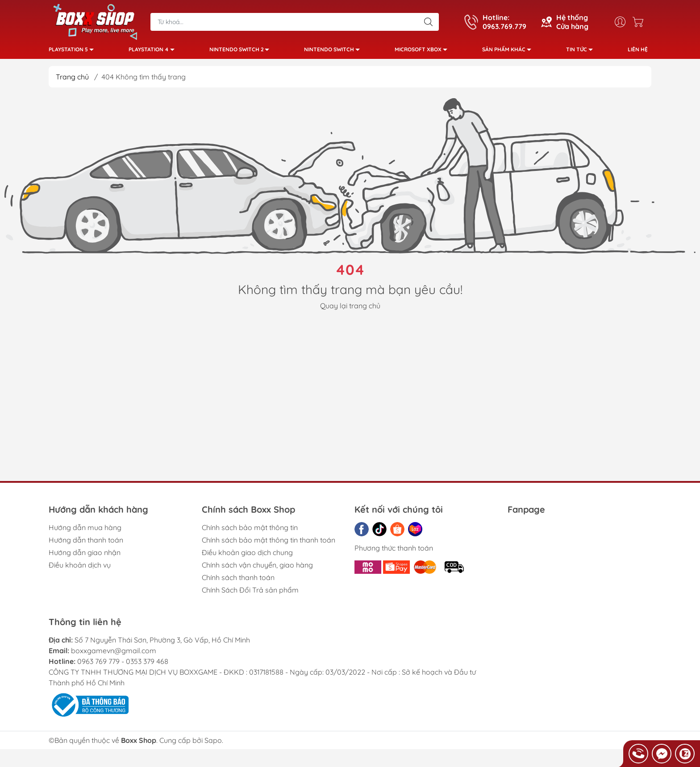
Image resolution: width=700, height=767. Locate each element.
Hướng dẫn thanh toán (86, 543)
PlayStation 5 (74, 52)
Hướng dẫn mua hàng (85, 531)
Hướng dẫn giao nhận (85, 556)
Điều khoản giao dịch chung (247, 556)
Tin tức (582, 52)
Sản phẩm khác (509, 52)
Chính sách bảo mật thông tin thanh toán (269, 543)
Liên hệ (638, 51)
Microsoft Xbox (423, 52)
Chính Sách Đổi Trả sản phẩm (250, 593)
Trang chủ (72, 80)
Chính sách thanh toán (238, 581)
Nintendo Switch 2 (242, 52)
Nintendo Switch (334, 52)
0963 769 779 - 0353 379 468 (123, 665)
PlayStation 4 (154, 52)
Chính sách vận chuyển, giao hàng (257, 568)
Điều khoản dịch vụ (80, 568)
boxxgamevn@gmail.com (114, 654)
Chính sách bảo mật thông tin (250, 531)
